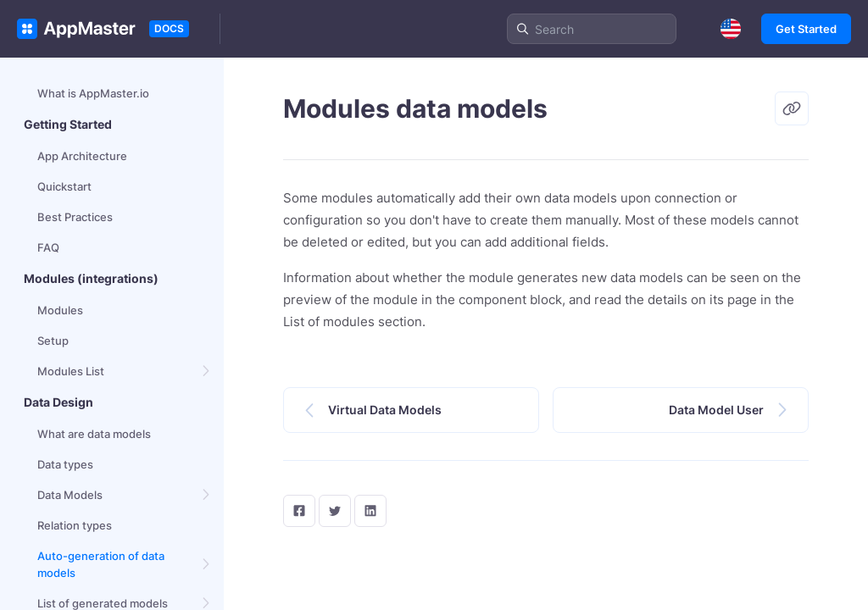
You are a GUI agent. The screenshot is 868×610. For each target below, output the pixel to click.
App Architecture (82, 156)
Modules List (71, 371)
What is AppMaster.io (93, 93)
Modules (60, 310)
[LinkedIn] (370, 511)
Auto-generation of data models (101, 564)
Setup (53, 341)
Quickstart (64, 186)
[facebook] (299, 511)
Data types (65, 464)
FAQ (48, 247)
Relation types (75, 525)
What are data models (94, 434)
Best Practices (75, 217)
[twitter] (335, 511)
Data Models (70, 495)
